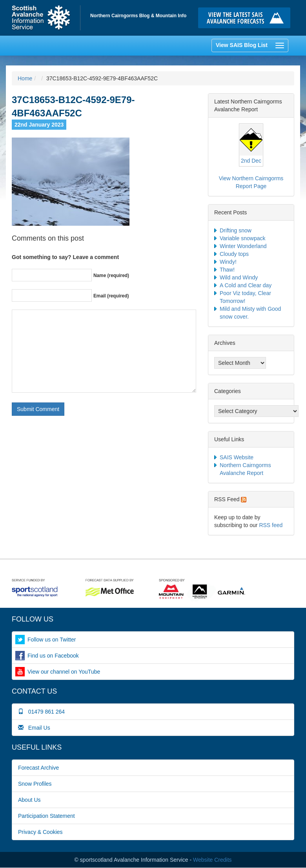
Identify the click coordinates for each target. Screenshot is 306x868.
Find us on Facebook (53, 656)
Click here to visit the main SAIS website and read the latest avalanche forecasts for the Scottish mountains (246, 18)
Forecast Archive (38, 768)
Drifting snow (236, 230)
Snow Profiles (35, 784)
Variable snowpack (242, 238)
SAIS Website (237, 457)
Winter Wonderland (243, 246)
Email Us (34, 728)
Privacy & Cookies (40, 832)
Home (46, 18)
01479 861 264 (41, 712)
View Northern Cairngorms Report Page (251, 182)
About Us (29, 800)
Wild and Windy (239, 277)
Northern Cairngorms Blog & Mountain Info (138, 16)
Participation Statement (46, 816)
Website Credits (212, 860)
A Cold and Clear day (246, 285)
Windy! (228, 262)
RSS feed (271, 525)
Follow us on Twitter (52, 640)
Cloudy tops (234, 254)
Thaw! (227, 270)
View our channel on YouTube (64, 672)
